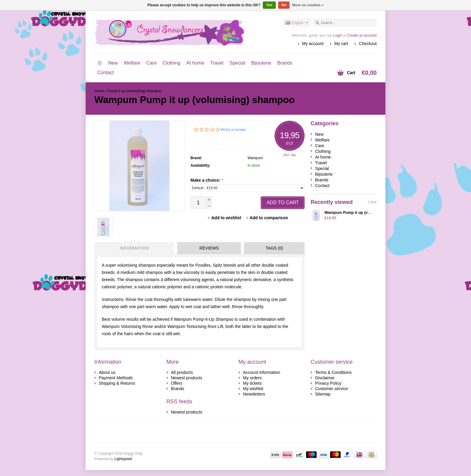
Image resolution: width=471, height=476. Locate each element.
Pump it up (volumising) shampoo (135, 91)
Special (237, 63)
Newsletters (254, 394)
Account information (262, 372)
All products (182, 372)
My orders (252, 378)
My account (313, 44)
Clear (372, 202)
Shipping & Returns (117, 383)
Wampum (255, 158)
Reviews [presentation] (209, 248)
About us (107, 372)
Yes (269, 5)
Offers (177, 383)
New (113, 63)
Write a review (233, 130)
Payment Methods (116, 378)
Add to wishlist (225, 218)
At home (195, 63)
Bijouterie (261, 63)
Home (100, 63)
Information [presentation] (134, 248)
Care (152, 63)
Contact (106, 73)
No (284, 5)
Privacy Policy (328, 383)
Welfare (132, 63)
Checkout (368, 44)
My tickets (252, 383)
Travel (217, 63)
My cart (341, 44)
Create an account (362, 35)
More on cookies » (308, 5)
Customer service (331, 389)
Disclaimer (325, 378)
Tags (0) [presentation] (274, 248)
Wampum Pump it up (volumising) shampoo (365, 212)
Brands (285, 63)
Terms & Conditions (333, 372)
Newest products (187, 378)
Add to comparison (267, 218)
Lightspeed (123, 459)
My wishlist (253, 389)
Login (337, 35)
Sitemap (323, 394)
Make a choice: (207, 180)
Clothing (172, 63)
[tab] (133, 248)
